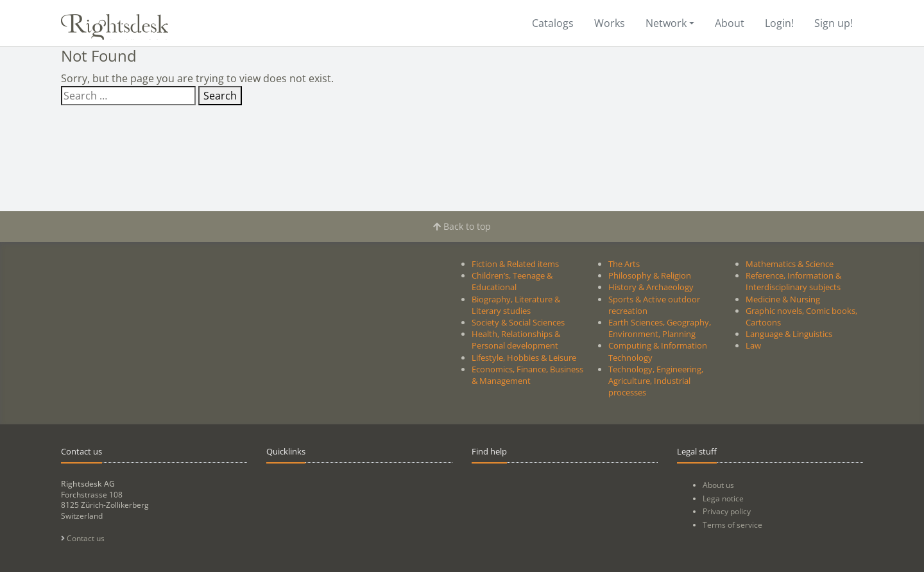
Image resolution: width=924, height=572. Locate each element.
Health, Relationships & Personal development (516, 340)
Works (610, 23)
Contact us (83, 538)
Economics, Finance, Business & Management (527, 375)
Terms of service (732, 525)
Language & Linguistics (789, 334)
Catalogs (553, 23)
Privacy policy (727, 511)
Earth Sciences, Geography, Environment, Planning (660, 328)
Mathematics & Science (790, 264)
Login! (779, 23)
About (730, 23)
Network (666, 23)
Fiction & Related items (515, 264)
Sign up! (834, 23)
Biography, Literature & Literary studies (516, 305)
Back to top (462, 226)
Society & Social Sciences (518, 322)
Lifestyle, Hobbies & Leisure (524, 358)
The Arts (624, 264)
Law (753, 345)
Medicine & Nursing (783, 299)
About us (718, 485)
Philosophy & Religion (650, 275)
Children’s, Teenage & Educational (512, 281)
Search (220, 96)
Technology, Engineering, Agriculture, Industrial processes (656, 381)
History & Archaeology (651, 287)
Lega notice (723, 498)
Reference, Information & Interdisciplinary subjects (793, 281)
